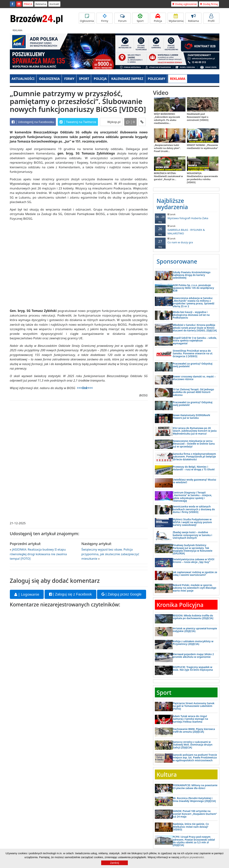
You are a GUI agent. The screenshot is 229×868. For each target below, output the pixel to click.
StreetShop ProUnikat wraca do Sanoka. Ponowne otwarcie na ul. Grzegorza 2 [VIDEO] (193, 353)
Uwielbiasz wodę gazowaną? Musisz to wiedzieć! (195, 481)
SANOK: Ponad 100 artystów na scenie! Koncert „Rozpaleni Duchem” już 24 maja (195, 814)
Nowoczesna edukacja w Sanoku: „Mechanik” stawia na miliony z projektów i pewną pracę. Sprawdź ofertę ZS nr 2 (194, 302)
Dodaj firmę (209, 4)
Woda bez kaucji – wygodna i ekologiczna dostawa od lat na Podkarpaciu (191, 315)
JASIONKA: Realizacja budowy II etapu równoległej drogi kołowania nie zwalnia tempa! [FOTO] (38, 554)
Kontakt (54, 4)
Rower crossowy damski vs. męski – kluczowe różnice (194, 378)
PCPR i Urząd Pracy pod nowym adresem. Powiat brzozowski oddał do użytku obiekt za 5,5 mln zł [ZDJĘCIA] (194, 841)
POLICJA (100, 79)
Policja (158, 18)
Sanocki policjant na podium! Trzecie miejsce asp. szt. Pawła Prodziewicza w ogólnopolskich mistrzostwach (195, 758)
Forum (122, 18)
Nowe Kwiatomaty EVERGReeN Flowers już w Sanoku (191, 416)
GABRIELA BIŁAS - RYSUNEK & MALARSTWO (186, 230)
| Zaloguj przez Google (121, 594)
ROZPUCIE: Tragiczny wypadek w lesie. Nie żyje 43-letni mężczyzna (193, 668)
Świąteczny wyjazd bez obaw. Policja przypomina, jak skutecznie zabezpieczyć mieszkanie (110, 554)
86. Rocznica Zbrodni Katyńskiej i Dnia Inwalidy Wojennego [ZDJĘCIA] (194, 799)
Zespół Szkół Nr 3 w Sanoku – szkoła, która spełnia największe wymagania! (195, 341)
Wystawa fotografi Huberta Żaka (186, 216)
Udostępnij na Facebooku (33, 122)
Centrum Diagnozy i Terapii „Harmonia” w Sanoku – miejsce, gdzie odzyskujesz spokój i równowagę (192, 497)
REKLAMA (178, 79)
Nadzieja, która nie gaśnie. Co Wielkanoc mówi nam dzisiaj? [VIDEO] (191, 827)
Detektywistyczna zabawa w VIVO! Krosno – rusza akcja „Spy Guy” (194, 561)
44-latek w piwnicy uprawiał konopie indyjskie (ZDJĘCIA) (195, 630)
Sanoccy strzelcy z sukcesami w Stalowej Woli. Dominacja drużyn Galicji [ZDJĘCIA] (193, 745)
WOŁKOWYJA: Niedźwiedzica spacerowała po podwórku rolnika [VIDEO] (202, 178)
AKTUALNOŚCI (23, 79)
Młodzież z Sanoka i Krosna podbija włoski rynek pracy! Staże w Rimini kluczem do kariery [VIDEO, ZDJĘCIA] (195, 328)
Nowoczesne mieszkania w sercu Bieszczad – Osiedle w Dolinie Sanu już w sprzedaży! (194, 444)
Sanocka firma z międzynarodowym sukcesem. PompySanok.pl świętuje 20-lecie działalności (194, 457)
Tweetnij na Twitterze (78, 122)
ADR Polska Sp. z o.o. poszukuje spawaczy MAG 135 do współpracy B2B (193, 288)
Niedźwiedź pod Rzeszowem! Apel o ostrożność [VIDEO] (198, 117)
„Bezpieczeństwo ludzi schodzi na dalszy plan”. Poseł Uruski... (167, 148)
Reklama (41, 4)
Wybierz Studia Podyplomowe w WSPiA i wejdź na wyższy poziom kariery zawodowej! (192, 522)
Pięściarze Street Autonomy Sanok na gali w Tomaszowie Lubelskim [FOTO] (194, 706)
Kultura (167, 774)
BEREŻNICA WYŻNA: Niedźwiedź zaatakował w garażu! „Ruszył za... (168, 176)
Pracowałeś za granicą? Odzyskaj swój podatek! (193, 365)
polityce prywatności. (192, 857)
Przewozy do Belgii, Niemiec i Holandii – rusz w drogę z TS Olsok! (194, 468)
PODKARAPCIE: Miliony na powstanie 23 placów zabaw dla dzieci (195, 787)
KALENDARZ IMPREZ (127, 79)
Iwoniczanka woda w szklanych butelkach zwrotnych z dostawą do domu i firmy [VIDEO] (194, 509)
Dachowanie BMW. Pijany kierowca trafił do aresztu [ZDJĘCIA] (194, 730)
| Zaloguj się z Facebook (70, 594)
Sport (140, 18)
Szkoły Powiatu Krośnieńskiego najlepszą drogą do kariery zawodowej (192, 275)
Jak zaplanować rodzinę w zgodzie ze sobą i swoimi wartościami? (195, 573)
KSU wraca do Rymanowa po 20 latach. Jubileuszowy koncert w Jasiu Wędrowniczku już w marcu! (195, 431)
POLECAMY (156, 79)
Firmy (105, 18)
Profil (211, 18)
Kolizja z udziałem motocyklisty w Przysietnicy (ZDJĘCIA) (193, 643)
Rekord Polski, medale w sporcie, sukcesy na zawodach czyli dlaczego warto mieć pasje (195, 588)
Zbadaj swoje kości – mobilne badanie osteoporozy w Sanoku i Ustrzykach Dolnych (192, 535)
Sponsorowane (177, 261)
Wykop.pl (114, 122)
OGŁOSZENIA (49, 79)
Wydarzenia (176, 18)
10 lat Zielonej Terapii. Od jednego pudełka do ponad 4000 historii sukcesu (193, 392)
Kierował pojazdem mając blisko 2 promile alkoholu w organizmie (193, 655)
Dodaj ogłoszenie (185, 4)
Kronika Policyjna (180, 605)
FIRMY (69, 79)
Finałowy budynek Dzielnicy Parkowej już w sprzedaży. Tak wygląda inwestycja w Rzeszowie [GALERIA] (193, 549)
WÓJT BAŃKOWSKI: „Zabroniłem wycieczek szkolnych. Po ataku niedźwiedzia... (167, 118)
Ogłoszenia (87, 18)
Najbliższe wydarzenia (172, 204)
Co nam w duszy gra (186, 241)
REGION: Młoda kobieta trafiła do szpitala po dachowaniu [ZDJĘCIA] (193, 617)
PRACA (28, 4)
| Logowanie (27, 594)
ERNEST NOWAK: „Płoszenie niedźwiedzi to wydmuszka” (203, 147)
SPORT (84, 79)
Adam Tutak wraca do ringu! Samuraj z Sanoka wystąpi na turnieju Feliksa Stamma (190, 719)
